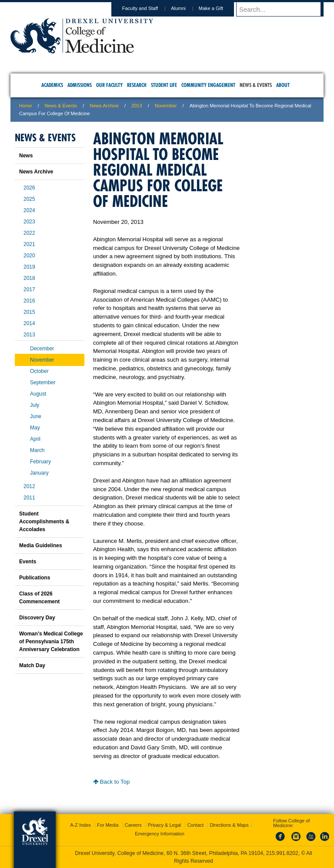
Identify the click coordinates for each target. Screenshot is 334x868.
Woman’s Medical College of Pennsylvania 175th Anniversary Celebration (51, 642)
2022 (29, 233)
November (166, 106)
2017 (29, 289)
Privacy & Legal (164, 825)
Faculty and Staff (148, 8)
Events (28, 562)
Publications (35, 578)
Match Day (32, 665)
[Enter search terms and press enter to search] (284, 9)
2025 (29, 199)
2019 (29, 267)
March (37, 450)
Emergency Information (160, 834)
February (40, 462)
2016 (29, 301)
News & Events (61, 106)
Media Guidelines (41, 545)
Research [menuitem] (137, 85)
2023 (29, 222)
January (39, 473)
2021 (29, 244)
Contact (195, 825)
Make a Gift (219, 8)
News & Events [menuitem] (256, 85)
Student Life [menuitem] (164, 85)
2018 (29, 278)
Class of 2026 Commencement (39, 598)
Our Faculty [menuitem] (109, 85)
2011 (29, 498)
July (35, 405)
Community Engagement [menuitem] (208, 85)
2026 (29, 188)
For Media (108, 825)
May (35, 428)
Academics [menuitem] (52, 85)
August (38, 394)
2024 (29, 210)
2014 (29, 323)
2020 (29, 256)
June (36, 416)
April (35, 439)
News (26, 156)
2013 (137, 106)
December (42, 349)
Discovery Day (37, 618)
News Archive (104, 106)
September (43, 382)
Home (25, 106)
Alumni (187, 8)
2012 (29, 486)
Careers (133, 825)
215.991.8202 (282, 853)
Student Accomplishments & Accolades (44, 522)
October (39, 371)
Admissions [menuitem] (80, 85)
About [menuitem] (283, 85)
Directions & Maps (229, 825)
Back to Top (111, 782)
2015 (29, 312)
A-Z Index (80, 825)
